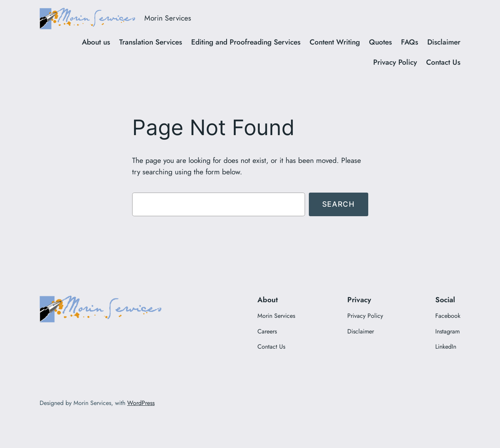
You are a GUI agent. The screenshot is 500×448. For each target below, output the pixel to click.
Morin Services (168, 18)
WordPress (141, 403)
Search (339, 204)
